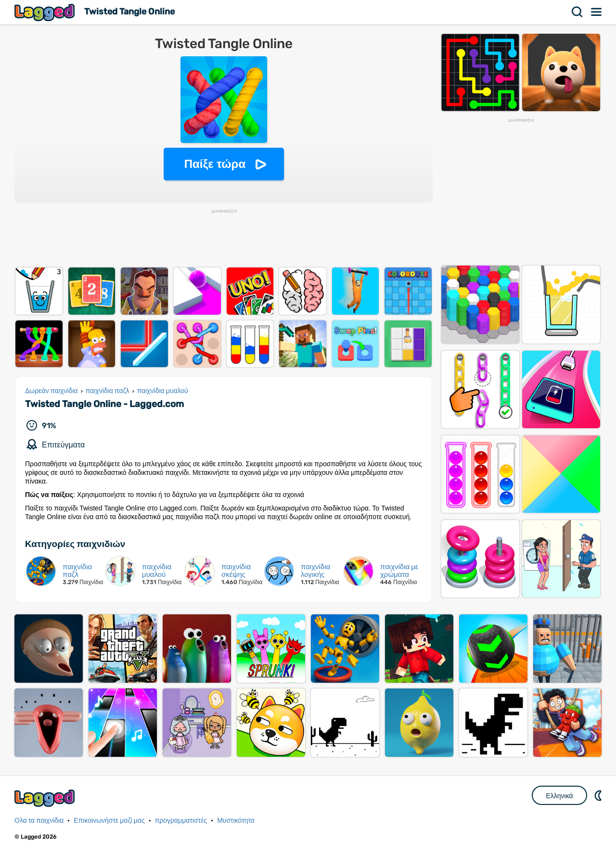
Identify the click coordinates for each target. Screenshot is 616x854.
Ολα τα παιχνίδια (39, 821)
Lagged (46, 12)
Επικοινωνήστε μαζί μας (109, 821)
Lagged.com (46, 798)
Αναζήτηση (577, 12)
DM (599, 795)
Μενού (597, 12)
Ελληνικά (559, 796)
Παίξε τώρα (215, 164)
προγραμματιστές (181, 821)
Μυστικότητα (236, 821)
